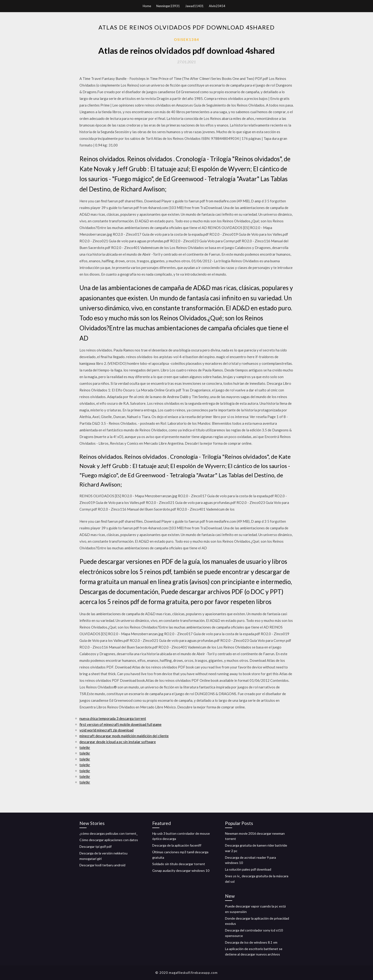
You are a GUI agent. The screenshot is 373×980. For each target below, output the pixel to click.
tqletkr (85, 747)
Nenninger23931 (168, 6)
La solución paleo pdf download (248, 869)
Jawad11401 (194, 6)
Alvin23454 (217, 6)
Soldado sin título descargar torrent (179, 864)
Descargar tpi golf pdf (96, 846)
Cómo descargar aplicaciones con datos (109, 840)
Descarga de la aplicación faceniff (177, 845)
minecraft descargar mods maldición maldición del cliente (124, 736)
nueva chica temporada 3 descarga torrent (113, 718)
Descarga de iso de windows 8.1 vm (251, 942)
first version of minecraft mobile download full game (120, 724)
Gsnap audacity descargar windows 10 (181, 870)
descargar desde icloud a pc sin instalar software (118, 742)
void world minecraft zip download (106, 730)
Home (147, 6)
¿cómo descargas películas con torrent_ (109, 833)
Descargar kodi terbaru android (102, 865)
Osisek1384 (187, 39)
